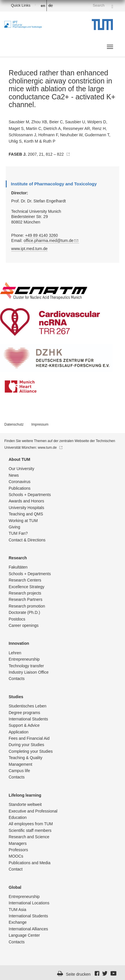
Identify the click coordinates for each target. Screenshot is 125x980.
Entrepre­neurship (24, 659)
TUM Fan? (18, 533)
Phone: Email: (59, 238)
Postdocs (17, 619)
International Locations (29, 903)
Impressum (40, 424)
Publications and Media (30, 863)
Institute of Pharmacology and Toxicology (54, 184)
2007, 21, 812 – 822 (39, 154)
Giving (14, 527)
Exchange (18, 922)
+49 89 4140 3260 (41, 235)
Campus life (19, 771)
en (43, 6)
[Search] (112, 5)
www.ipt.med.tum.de (29, 249)
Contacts (17, 679)
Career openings (24, 625)
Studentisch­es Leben (28, 706)
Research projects (25, 593)
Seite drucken (78, 974)
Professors (18, 850)
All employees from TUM (31, 824)
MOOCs (16, 856)
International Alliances (28, 929)
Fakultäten (18, 567)
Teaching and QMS (26, 514)
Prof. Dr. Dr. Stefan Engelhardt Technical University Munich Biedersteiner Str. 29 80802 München (39, 212)
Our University (22, 469)
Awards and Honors (26, 501)
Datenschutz (14, 424)
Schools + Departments (30, 495)
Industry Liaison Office (29, 672)
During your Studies (26, 745)
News (14, 475)
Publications (20, 488)
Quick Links (21, 5)
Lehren (15, 653)
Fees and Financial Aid (29, 738)
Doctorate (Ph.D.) (24, 612)
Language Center (24, 935)
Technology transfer (26, 666)
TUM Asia (17, 910)
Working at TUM (23, 521)
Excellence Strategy (27, 587)
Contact (16, 869)
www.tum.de (50, 448)
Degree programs (24, 713)
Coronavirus (19, 482)
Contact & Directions (27, 540)
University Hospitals (26, 508)
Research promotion (27, 606)
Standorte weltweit (25, 804)
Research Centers (25, 580)
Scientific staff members (30, 830)
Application (19, 732)
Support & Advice (24, 725)
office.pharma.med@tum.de (52, 241)
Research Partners (26, 599)
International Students (28, 719)
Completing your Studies (31, 751)
